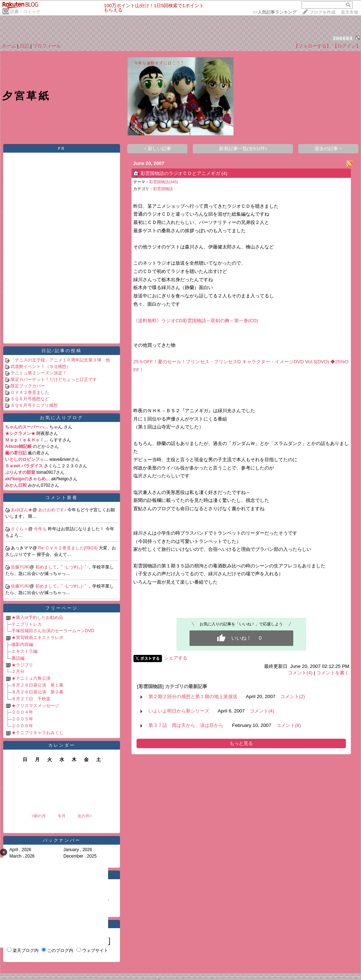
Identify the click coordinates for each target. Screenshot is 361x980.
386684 (343, 38)
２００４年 (22, 712)
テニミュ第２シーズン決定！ (39, 373)
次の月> (84, 816)
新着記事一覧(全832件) (243, 149)
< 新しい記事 (157, 149)
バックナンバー (62, 840)
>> (275, 12)
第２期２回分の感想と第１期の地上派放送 (193, 696)
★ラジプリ (22, 665)
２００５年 (22, 719)
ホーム (9, 46)
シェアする (176, 658)
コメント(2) (293, 696)
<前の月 (38, 816)
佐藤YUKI (20, 567)
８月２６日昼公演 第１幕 (37, 685)
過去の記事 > (328, 149)
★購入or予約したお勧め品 (37, 617)
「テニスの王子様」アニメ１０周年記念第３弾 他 (60, 360)
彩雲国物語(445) (164, 182)
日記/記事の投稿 (61, 351)
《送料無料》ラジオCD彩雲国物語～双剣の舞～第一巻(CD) (196, 321)
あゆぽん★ (22, 510)
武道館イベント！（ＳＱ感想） (41, 367)
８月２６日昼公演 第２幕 (37, 692)
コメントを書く (333, 673)
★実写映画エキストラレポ (37, 638)
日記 (24, 46)
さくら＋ (19, 529)
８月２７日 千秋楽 (31, 699)
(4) (224, 173)
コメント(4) (300, 673)
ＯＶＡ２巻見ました (30, 392)
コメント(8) (289, 725)
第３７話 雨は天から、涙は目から (186, 725)
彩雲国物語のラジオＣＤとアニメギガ (180, 173)
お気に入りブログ (62, 418)
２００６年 (22, 726)
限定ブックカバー (28, 386)
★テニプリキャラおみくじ (37, 733)
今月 (62, 816)
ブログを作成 (322, 12)
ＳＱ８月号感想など (30, 399)
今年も (41, 529)
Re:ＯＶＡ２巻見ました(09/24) (68, 548)
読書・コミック (25, 12)
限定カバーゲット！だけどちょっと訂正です (54, 379)
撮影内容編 (22, 644)
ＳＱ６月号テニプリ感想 (34, 405)
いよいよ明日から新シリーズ (179, 711)
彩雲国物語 (163, 189)
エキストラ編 (24, 651)
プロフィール (47, 46)
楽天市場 (349, 12)
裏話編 (18, 658)
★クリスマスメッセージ (35, 706)
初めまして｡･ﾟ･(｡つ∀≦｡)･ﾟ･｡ (64, 567)
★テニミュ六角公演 (31, 678)
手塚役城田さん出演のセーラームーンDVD (53, 631)
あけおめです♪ (53, 510)
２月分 (18, 671)
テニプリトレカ (27, 624)
